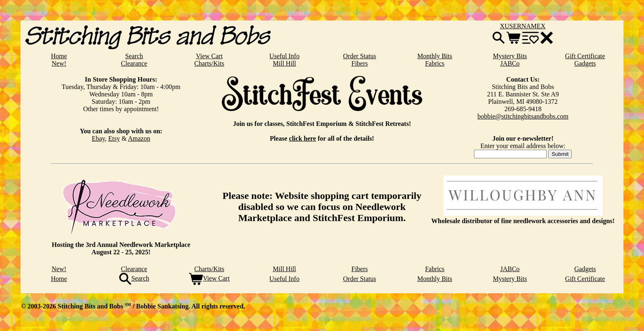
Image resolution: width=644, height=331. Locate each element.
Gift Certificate (585, 56)
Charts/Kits (209, 63)
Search (134, 56)
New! (59, 63)
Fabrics (435, 63)
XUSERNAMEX (523, 26)
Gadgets (585, 63)
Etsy (114, 138)
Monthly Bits (435, 56)
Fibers (360, 63)
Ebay (99, 138)
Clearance (134, 63)
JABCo (510, 63)
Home (59, 56)
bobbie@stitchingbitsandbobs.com (523, 116)
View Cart (209, 56)
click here (303, 138)
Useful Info (284, 56)
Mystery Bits (510, 56)
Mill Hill (284, 63)
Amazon (139, 138)
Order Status (359, 56)
